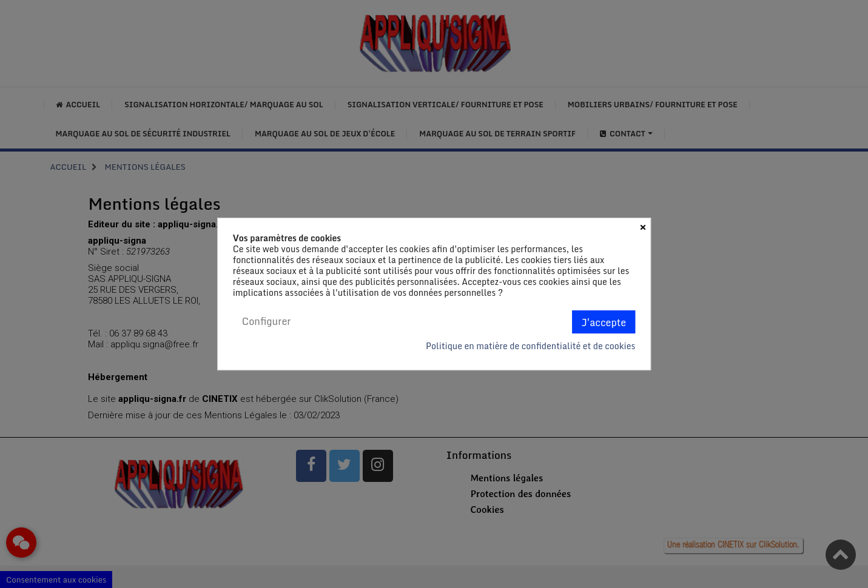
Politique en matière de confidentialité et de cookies (530, 346)
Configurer (267, 321)
